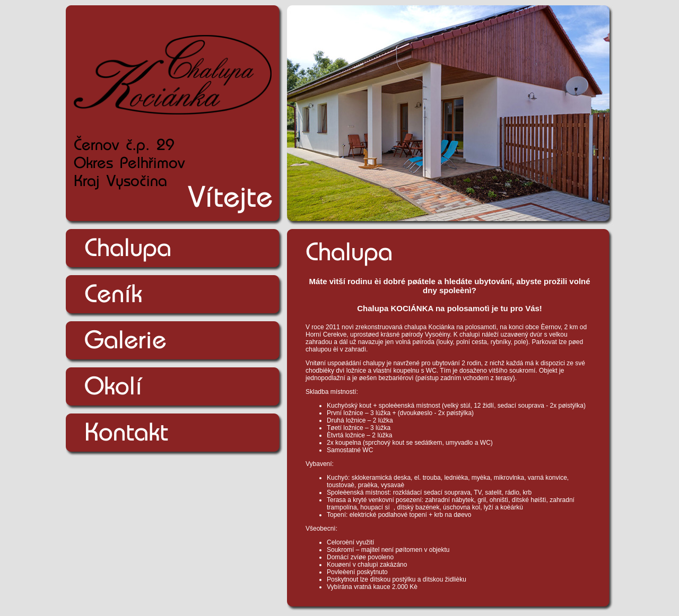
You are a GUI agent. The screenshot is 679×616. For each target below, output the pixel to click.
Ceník (113, 294)
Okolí (113, 386)
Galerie (125, 340)
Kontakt (126, 432)
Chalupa (128, 248)
